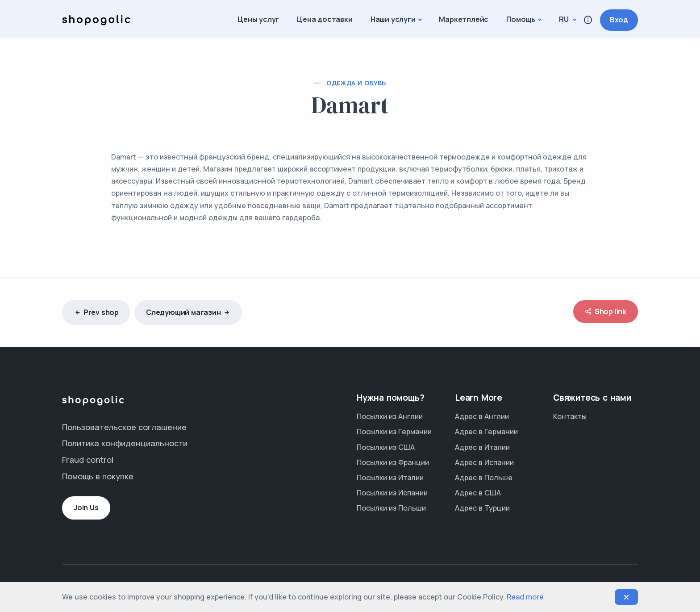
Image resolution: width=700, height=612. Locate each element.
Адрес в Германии (486, 432)
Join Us (86, 507)
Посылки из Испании (392, 493)
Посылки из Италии (390, 478)
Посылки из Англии (390, 416)
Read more (525, 597)
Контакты (570, 416)
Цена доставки (325, 19)
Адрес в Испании (484, 462)
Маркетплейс (464, 19)
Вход (619, 20)
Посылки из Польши (391, 508)
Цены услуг (258, 19)
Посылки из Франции (393, 462)
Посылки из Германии (394, 432)
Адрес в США (478, 493)
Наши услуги (393, 19)
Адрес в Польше (484, 478)
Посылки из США (386, 447)
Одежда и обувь (356, 83)
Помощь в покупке (98, 476)
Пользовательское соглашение (124, 427)
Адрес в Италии (482, 447)
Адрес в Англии (482, 416)
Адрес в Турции (482, 508)
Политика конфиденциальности (125, 443)
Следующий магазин (188, 312)
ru (565, 19)
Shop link (606, 312)
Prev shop (96, 312)
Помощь (521, 19)
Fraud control (88, 460)
